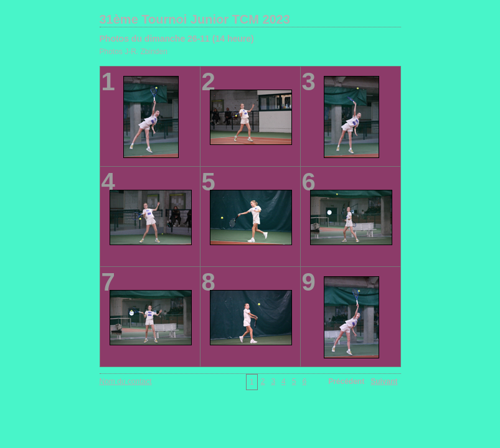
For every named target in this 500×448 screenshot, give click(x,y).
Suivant (384, 381)
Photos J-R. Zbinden (134, 52)
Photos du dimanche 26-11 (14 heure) (177, 39)
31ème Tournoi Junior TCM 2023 (195, 19)
